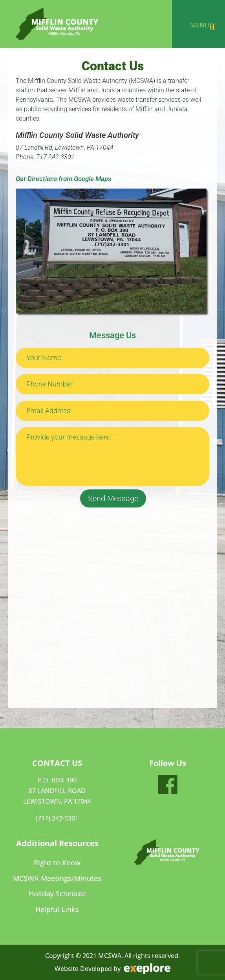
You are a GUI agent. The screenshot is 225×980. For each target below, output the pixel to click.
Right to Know (57, 863)
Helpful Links (57, 909)
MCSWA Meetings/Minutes (57, 878)
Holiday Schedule (57, 894)
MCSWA (110, 956)
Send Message (113, 498)
